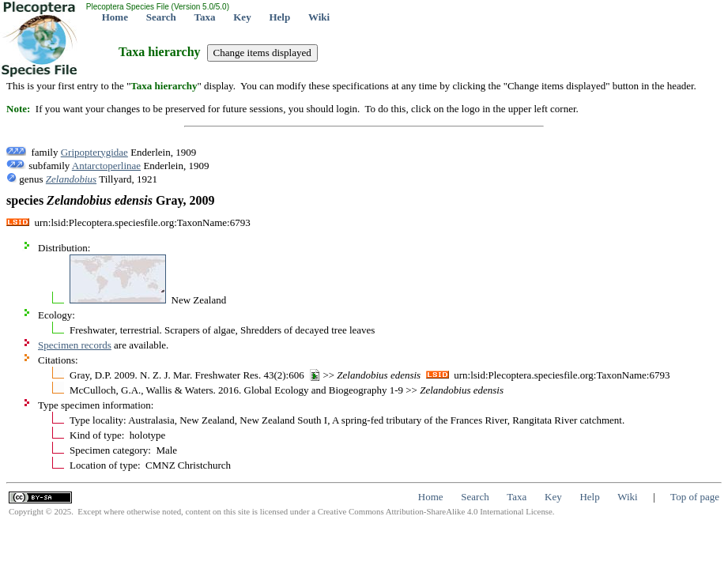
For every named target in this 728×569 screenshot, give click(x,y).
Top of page (695, 497)
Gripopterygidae (94, 152)
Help (279, 17)
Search (161, 17)
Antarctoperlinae (106, 166)
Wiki (319, 17)
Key (242, 17)
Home (115, 17)
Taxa (205, 17)
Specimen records (75, 345)
